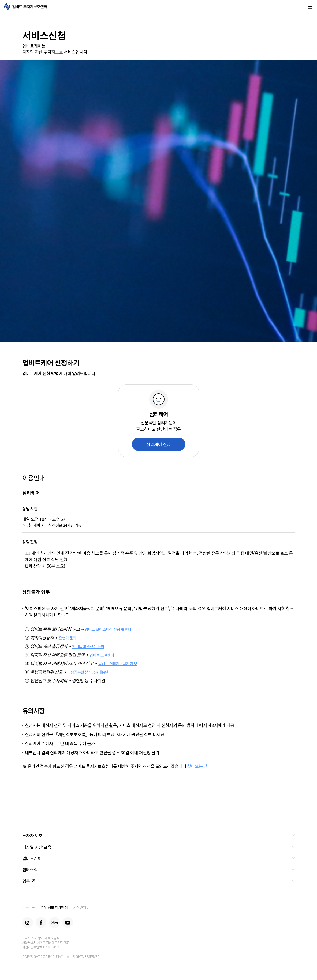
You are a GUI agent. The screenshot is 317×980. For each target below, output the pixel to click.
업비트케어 (32, 858)
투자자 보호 (32, 835)
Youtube (68, 922)
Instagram (28, 922)
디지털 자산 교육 (37, 847)
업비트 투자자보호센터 (25, 7)
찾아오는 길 (197, 766)
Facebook (41, 922)
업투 (29, 881)
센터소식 (30, 869)
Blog (54, 922)
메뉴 (310, 7)
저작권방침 (82, 907)
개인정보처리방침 (54, 907)
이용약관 (29, 907)
